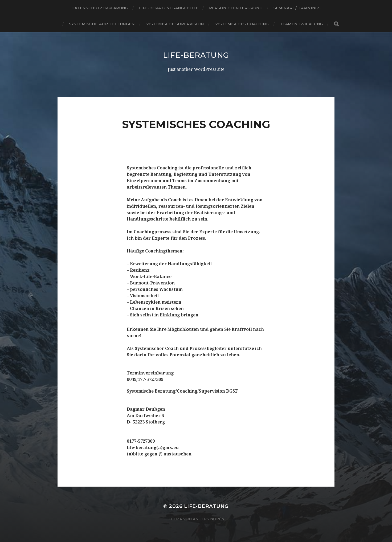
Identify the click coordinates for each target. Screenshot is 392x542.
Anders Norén (209, 519)
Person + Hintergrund (236, 8)
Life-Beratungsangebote (169, 8)
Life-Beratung (196, 55)
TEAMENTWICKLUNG (301, 24)
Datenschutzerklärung (100, 8)
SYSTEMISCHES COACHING (242, 24)
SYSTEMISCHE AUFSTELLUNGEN (102, 24)
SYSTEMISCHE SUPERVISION (175, 24)
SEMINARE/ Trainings (297, 8)
